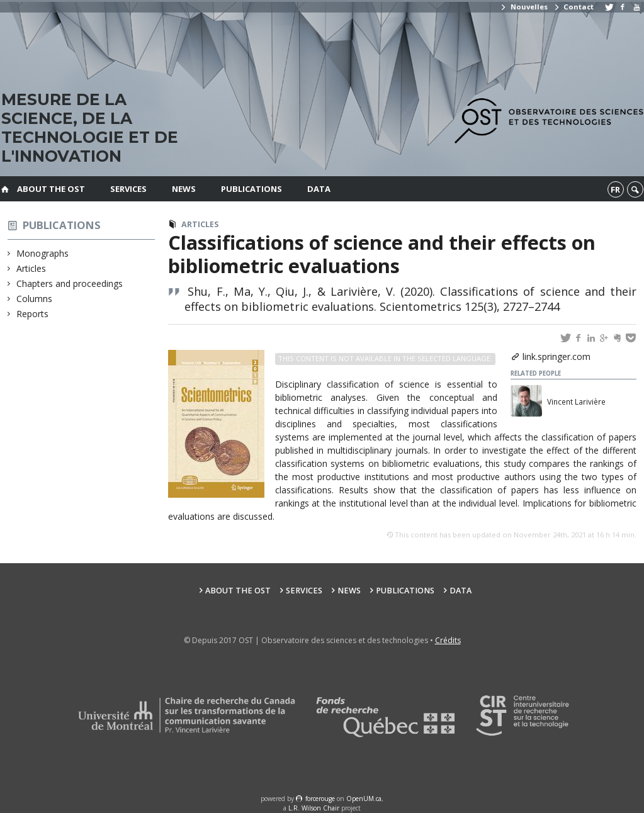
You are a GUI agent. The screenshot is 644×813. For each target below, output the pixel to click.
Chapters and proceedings (70, 283)
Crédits (448, 640)
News (184, 189)
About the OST (51, 189)
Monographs (43, 253)
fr (615, 189)
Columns (35, 299)
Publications (251, 189)
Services (128, 189)
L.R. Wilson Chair (314, 808)
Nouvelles (523, 7)
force (320, 799)
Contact (573, 7)
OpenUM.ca (364, 799)
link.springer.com (556, 356)
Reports (33, 314)
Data (319, 189)
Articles (31, 268)
